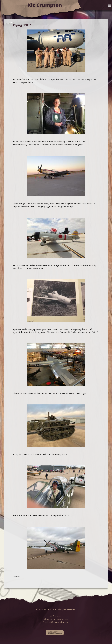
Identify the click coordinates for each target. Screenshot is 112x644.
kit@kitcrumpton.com (59, 622)
